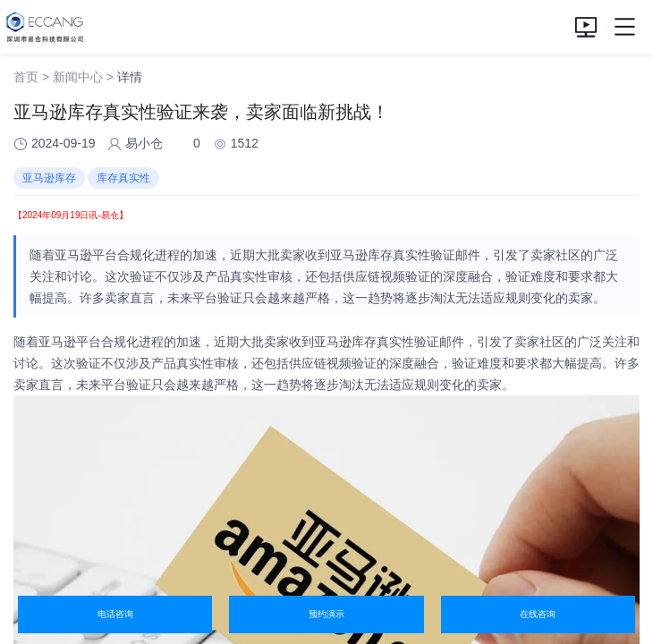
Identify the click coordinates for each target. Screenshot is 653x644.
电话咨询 (115, 614)
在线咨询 (538, 614)
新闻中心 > (83, 77)
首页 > (31, 77)
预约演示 (326, 614)
